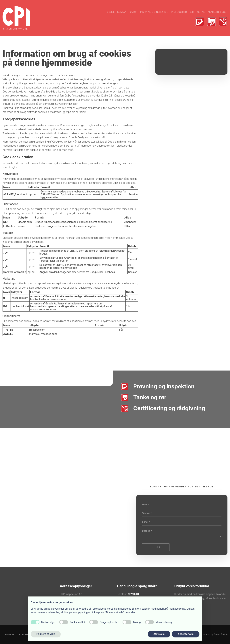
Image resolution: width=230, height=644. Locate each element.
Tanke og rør (179, 12)
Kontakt (122, 12)
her (75, 104)
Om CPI (134, 12)
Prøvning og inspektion (154, 12)
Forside (110, 12)
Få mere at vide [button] (46, 634)
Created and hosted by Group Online (208, 634)
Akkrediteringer (218, 12)
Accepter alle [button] (186, 634)
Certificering (197, 12)
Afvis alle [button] (159, 634)
